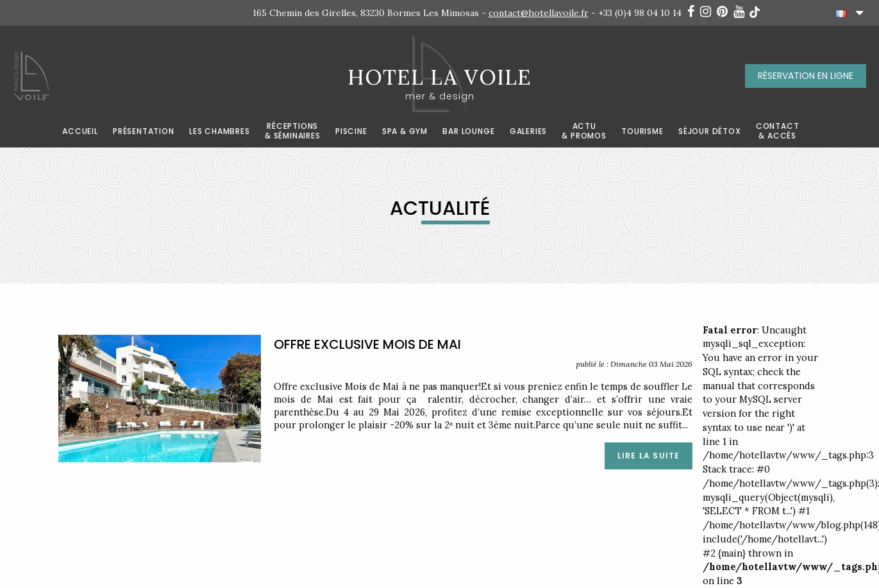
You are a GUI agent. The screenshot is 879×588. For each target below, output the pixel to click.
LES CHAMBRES (220, 131)
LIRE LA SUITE (649, 456)
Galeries (528, 131)
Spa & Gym (405, 131)
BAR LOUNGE (468, 131)
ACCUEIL (80, 131)
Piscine (351, 131)
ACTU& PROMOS (584, 131)
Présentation (144, 131)
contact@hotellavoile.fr (539, 13)
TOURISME (642, 131)
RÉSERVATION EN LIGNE (806, 76)
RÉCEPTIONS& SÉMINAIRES (293, 131)
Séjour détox (710, 131)
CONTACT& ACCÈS (778, 131)
